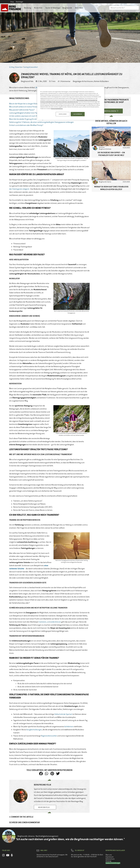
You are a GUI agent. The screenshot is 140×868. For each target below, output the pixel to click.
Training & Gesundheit (31, 67)
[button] (41, 774)
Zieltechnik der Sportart (63, 714)
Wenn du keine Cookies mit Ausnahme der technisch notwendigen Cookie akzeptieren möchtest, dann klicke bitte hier (69, 101)
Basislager (19, 2)
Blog (12, 67)
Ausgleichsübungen (34, 730)
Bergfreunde (68, 8)
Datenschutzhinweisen (57, 109)
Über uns (109, 855)
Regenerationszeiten (49, 736)
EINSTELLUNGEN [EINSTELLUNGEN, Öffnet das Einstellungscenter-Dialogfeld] (63, 114)
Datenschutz (110, 859)
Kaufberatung (98, 164)
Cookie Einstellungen (113, 863)
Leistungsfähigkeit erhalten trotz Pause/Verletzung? (29, 113)
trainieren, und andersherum (50, 622)
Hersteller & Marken (99, 130)
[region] (71, 103)
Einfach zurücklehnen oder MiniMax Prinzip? (26, 125)
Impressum (110, 857)
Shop (12, 2)
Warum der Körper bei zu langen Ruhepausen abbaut (29, 104)
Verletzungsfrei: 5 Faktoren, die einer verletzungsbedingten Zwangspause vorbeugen (41, 122)
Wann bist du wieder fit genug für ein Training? (27, 119)
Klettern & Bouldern (101, 81)
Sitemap (108, 861)
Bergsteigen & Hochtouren (83, 81)
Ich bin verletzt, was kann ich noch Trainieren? (27, 116)
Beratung (28, 8)
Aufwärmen (69, 727)
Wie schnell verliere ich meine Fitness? (24, 107)
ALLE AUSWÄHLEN (78, 114)
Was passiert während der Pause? (22, 110)
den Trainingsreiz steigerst (19, 189)
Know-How (39, 8)
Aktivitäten (80, 8)
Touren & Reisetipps (53, 8)
